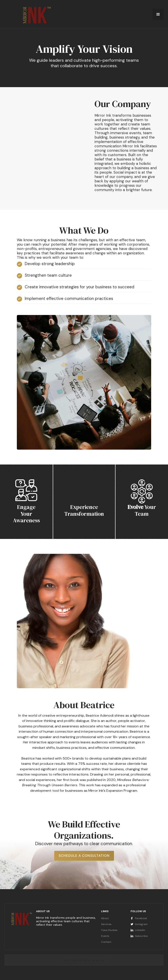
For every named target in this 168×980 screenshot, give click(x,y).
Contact (106, 942)
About (105, 918)
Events (105, 936)
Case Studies (109, 930)
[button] (158, 14)
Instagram (141, 924)
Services (106, 924)
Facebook (141, 918)
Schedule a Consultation (84, 856)
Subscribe (141, 936)
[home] (42, 15)
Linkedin (140, 930)
